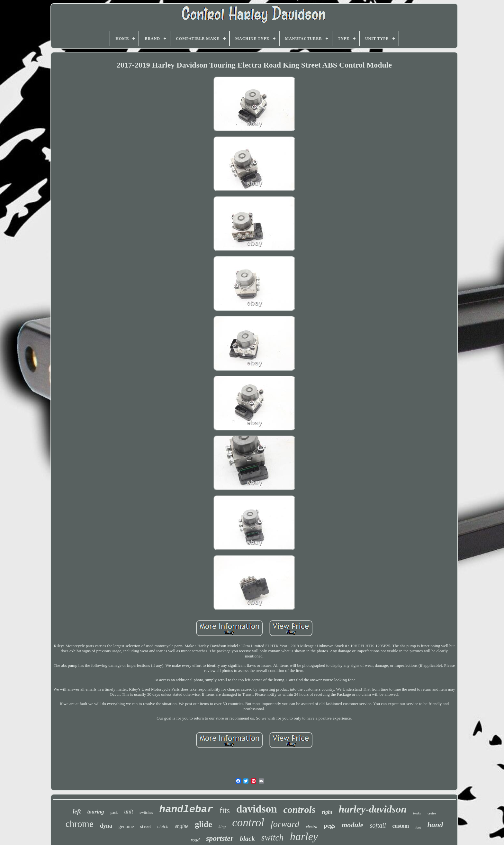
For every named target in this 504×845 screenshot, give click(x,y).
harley (304, 836)
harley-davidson (373, 809)
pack (114, 813)
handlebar (186, 809)
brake (417, 813)
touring (96, 812)
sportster (220, 838)
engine (182, 826)
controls (300, 809)
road (195, 840)
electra (311, 827)
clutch (163, 827)
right (327, 812)
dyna (106, 826)
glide (203, 824)
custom (401, 826)
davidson (257, 809)
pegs (329, 826)
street (145, 827)
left (77, 811)
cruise (432, 813)
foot (418, 827)
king (222, 827)
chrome (80, 824)
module (352, 825)
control (248, 823)
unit (129, 812)
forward (285, 824)
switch (272, 838)
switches (146, 813)
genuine (126, 826)
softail (378, 825)
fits (225, 810)
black (247, 839)
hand (435, 825)
